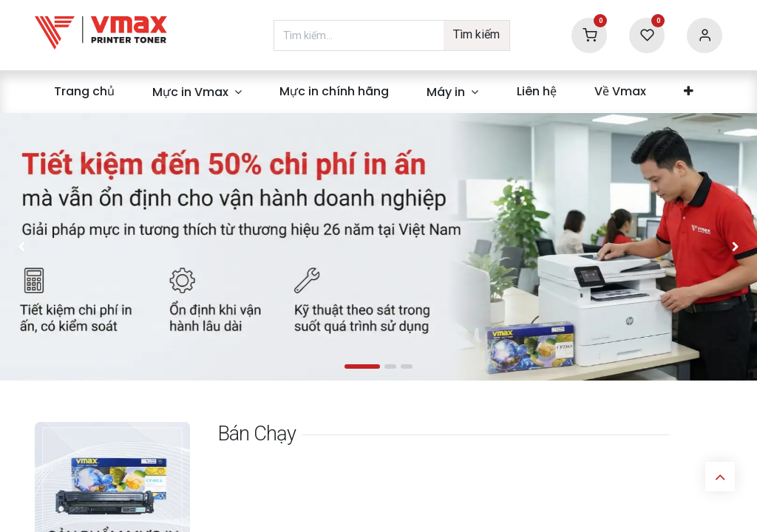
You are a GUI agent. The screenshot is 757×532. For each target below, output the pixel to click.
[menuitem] (84, 92)
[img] (48, 247)
